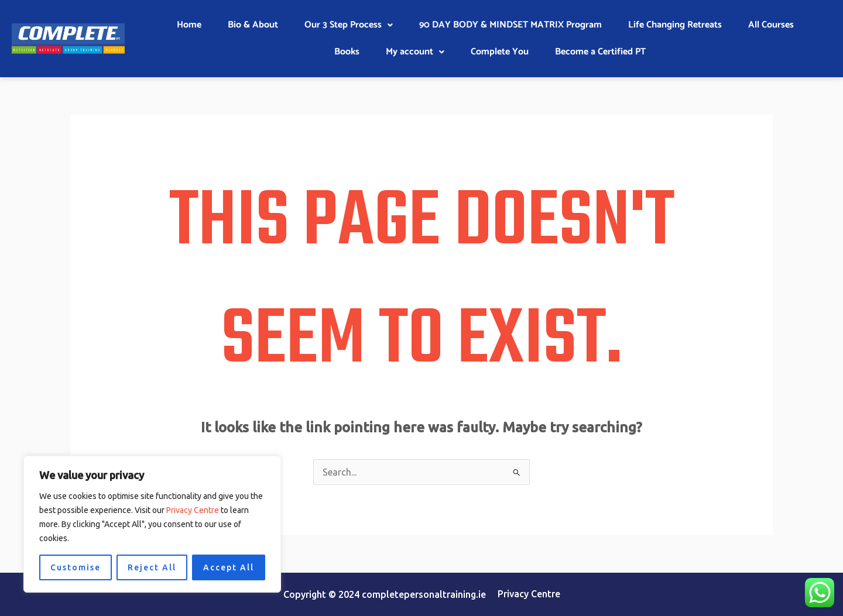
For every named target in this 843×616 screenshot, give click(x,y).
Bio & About (253, 25)
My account (415, 52)
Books (347, 52)
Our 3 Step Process (349, 25)
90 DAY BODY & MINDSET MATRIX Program (510, 25)
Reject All (152, 567)
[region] (152, 524)
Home (189, 25)
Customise (76, 567)
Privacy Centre (193, 510)
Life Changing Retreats (675, 25)
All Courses (771, 25)
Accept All (229, 567)
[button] (349, 25)
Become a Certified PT (600, 52)
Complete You (500, 52)
